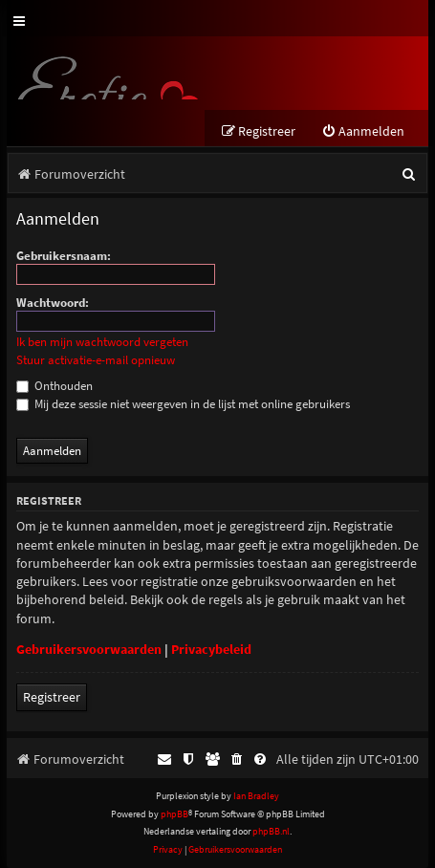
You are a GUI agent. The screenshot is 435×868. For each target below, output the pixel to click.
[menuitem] (363, 131)
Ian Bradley (256, 796)
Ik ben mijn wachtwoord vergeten (102, 342)
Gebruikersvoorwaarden (89, 649)
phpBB (174, 814)
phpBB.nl (271, 831)
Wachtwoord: (53, 303)
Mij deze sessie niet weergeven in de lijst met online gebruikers (183, 404)
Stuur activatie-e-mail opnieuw (96, 360)
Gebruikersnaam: (64, 256)
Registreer (52, 697)
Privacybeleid (211, 649)
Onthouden (54, 386)
